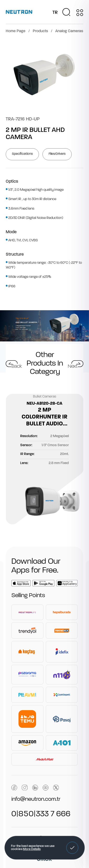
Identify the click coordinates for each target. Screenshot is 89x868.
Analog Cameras (69, 31)
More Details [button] (32, 849)
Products (40, 31)
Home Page (16, 31)
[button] (72, 848)
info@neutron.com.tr (36, 799)
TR (55, 13)
